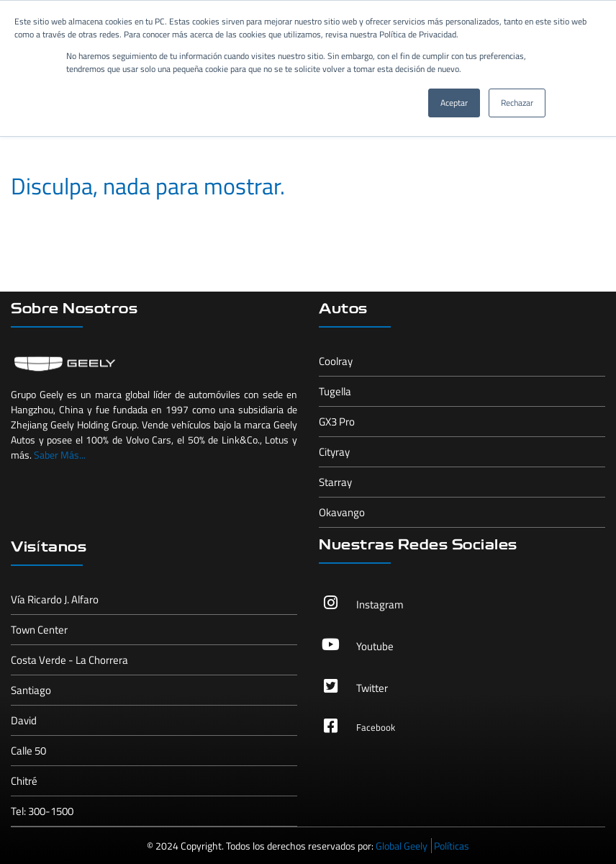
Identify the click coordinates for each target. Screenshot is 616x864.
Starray (335, 482)
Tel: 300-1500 (42, 811)
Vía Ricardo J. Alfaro (55, 599)
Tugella (335, 391)
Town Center (39, 630)
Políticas (452, 846)
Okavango (342, 512)
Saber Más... (60, 455)
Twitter (372, 688)
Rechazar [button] (517, 103)
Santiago (31, 690)
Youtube (375, 646)
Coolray (336, 361)
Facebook (376, 727)
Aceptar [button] (454, 103)
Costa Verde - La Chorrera (69, 660)
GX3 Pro (337, 422)
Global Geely (402, 846)
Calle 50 (28, 751)
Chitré (24, 781)
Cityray (334, 452)
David (24, 720)
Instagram (380, 604)
